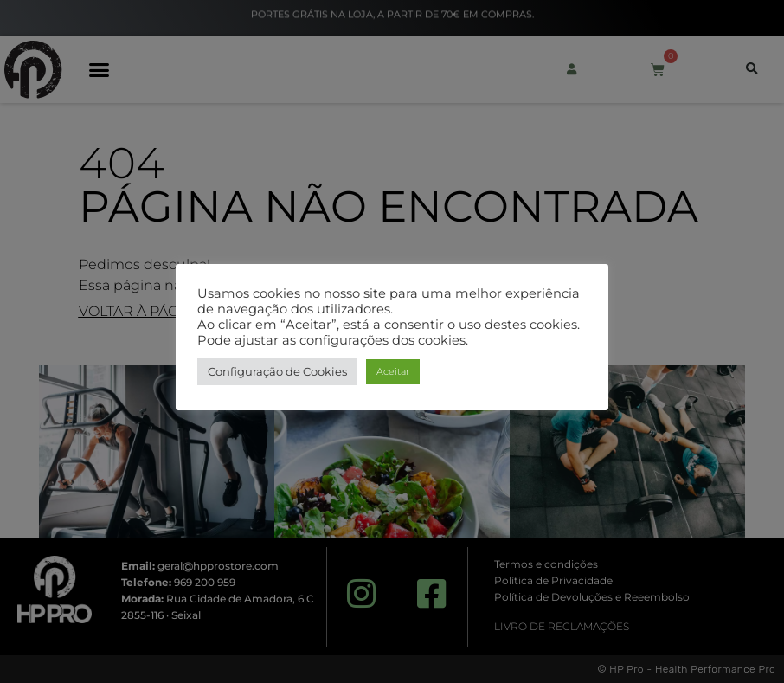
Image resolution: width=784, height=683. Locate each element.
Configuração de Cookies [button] (277, 371)
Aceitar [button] (393, 371)
